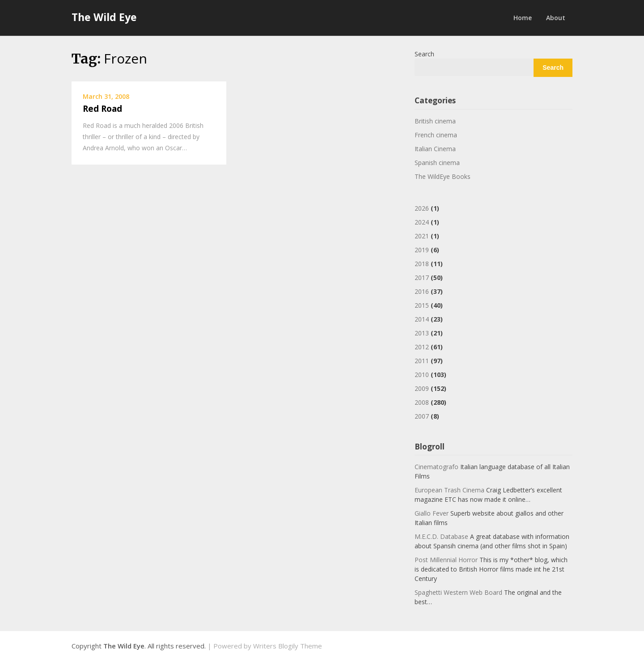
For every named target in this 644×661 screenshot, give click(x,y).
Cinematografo (436, 467)
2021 (422, 236)
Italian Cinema (435, 149)
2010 (422, 375)
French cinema (436, 135)
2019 (422, 250)
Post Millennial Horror (446, 560)
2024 (422, 222)
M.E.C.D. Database (441, 536)
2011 (422, 361)
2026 (422, 208)
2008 (422, 402)
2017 (422, 278)
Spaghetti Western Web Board (458, 592)
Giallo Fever (432, 513)
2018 (422, 264)
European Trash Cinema (449, 490)
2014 (422, 319)
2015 (422, 305)
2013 (422, 333)
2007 (422, 416)
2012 (422, 347)
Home (523, 18)
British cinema (435, 121)
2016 (422, 291)
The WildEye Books (443, 176)
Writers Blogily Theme (288, 646)
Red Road (102, 109)
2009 (422, 388)
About (556, 18)
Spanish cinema (437, 163)
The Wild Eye (104, 17)
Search (424, 54)
